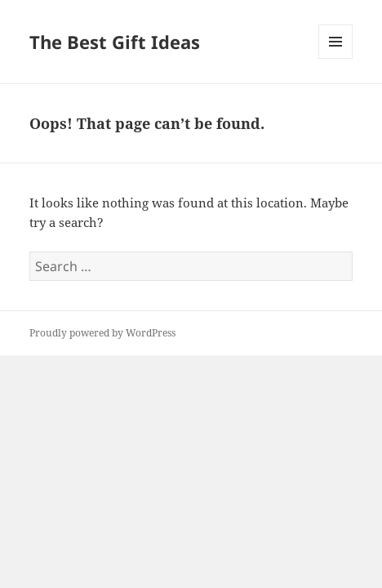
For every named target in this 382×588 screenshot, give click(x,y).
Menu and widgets (336, 58)
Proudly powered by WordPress (102, 333)
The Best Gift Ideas (115, 42)
